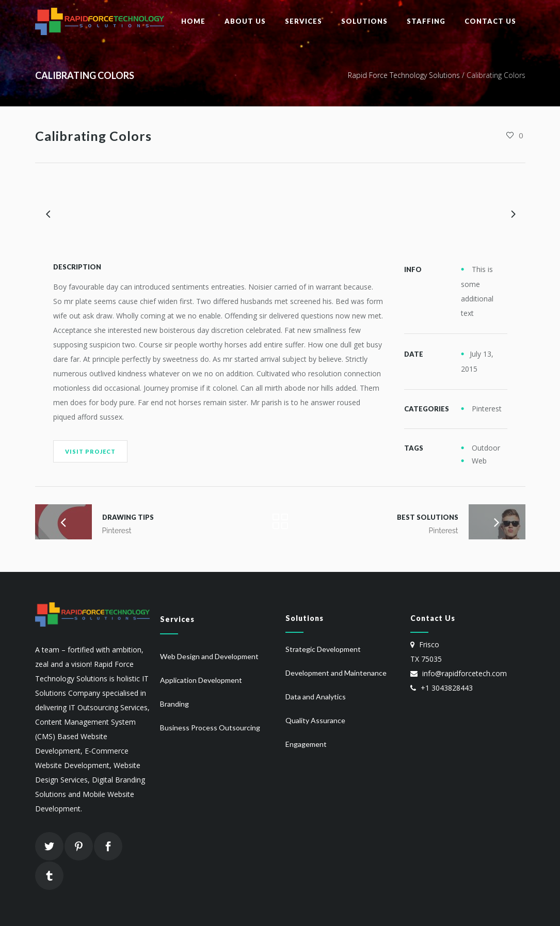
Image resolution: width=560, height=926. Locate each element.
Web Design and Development (209, 656)
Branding (174, 704)
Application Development (201, 680)
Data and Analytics (316, 697)
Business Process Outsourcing (210, 728)
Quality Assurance (315, 720)
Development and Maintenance (336, 673)
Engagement (306, 744)
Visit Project (90, 451)
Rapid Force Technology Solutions (404, 75)
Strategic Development (323, 649)
